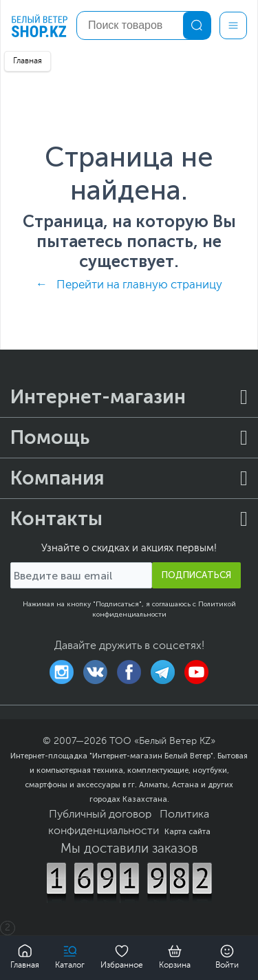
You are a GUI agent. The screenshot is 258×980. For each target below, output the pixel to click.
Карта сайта (187, 831)
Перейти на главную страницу (139, 285)
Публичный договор (100, 815)
